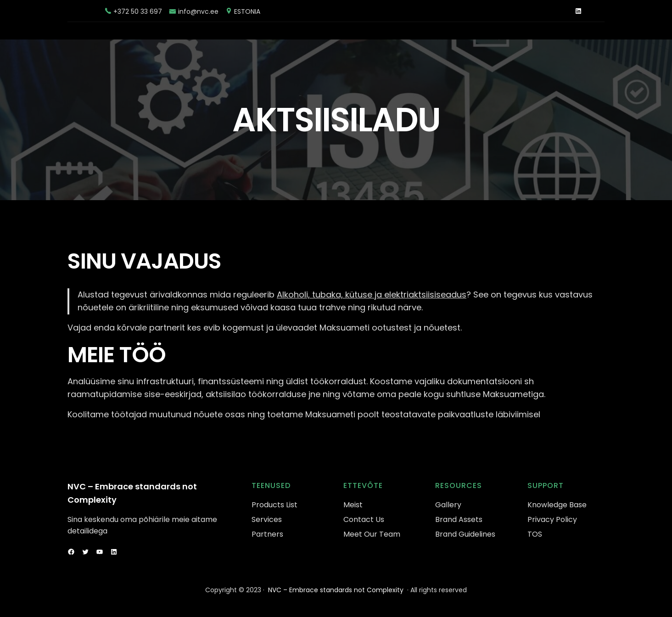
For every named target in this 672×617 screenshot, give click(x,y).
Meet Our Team (372, 534)
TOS (535, 534)
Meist (353, 505)
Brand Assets (459, 519)
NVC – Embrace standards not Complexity (336, 590)
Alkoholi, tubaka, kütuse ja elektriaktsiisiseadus (372, 294)
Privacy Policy (552, 519)
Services (267, 519)
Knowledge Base (557, 505)
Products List (274, 505)
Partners (267, 534)
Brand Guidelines (465, 534)
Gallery (448, 505)
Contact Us (364, 519)
